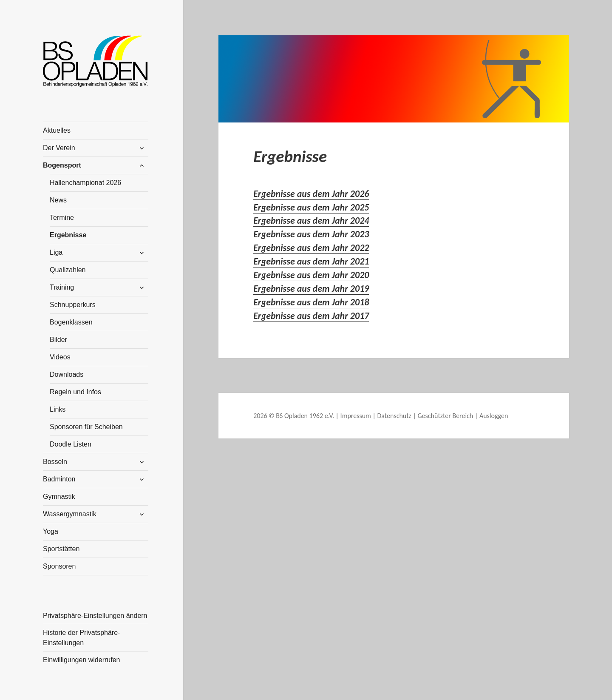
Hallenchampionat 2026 (85, 183)
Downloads (67, 374)
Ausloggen (494, 416)
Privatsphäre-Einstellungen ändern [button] (95, 616)
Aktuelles (57, 130)
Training (62, 287)
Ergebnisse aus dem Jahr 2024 (311, 221)
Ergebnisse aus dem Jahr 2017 (311, 316)
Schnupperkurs (73, 305)
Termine (62, 218)
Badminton (59, 479)
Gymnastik (59, 497)
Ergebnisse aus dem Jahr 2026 (311, 194)
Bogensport (62, 165)
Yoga (51, 531)
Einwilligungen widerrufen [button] (81, 660)
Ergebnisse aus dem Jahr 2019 (311, 289)
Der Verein (59, 148)
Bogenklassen (71, 322)
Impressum (356, 416)
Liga (56, 252)
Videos (60, 357)
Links (58, 409)
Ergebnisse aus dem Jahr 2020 (311, 275)
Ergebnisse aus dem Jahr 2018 (311, 302)
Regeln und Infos (75, 392)
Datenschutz (394, 416)
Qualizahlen (68, 270)
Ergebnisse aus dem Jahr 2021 (311, 261)
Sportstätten (61, 549)
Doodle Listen (71, 444)
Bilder (58, 340)
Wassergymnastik (70, 514)
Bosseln (55, 462)
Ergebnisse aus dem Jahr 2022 (311, 248)
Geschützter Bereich (446, 416)
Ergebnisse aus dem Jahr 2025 (311, 207)
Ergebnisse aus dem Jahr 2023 (311, 234)
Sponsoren (59, 566)
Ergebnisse (68, 235)
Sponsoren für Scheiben (86, 427)
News (58, 200)
